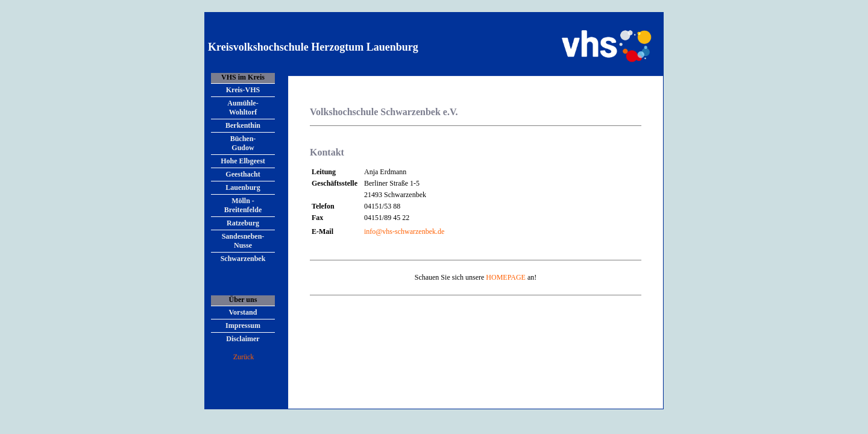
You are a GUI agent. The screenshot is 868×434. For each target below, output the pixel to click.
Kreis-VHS (243, 90)
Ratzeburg (243, 223)
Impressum (243, 325)
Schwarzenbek (243, 259)
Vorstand (243, 312)
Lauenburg (243, 187)
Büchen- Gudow (243, 143)
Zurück (244, 357)
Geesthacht (243, 174)
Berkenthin (243, 125)
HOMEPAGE (506, 277)
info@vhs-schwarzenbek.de (404, 231)
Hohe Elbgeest (243, 161)
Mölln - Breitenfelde (243, 205)
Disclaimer (243, 339)
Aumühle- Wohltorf (243, 108)
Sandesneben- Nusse (243, 241)
